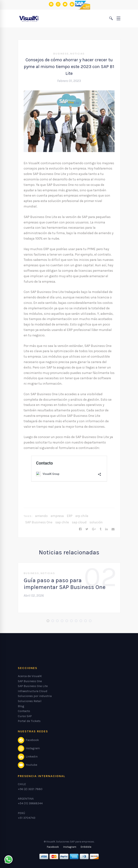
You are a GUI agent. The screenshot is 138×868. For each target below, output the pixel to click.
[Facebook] (80, 529)
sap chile (62, 522)
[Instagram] (70, 847)
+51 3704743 (27, 818)
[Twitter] (87, 529)
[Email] (113, 529)
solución (96, 522)
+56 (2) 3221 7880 (30, 789)
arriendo (41, 516)
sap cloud (79, 522)
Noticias (77, 54)
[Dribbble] (86, 847)
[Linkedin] (106, 529)
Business (61, 54)
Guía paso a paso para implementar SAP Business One (65, 584)
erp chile (82, 516)
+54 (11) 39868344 (30, 803)
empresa (57, 516)
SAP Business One (39, 522)
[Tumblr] (101, 529)
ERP (70, 516)
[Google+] (94, 529)
